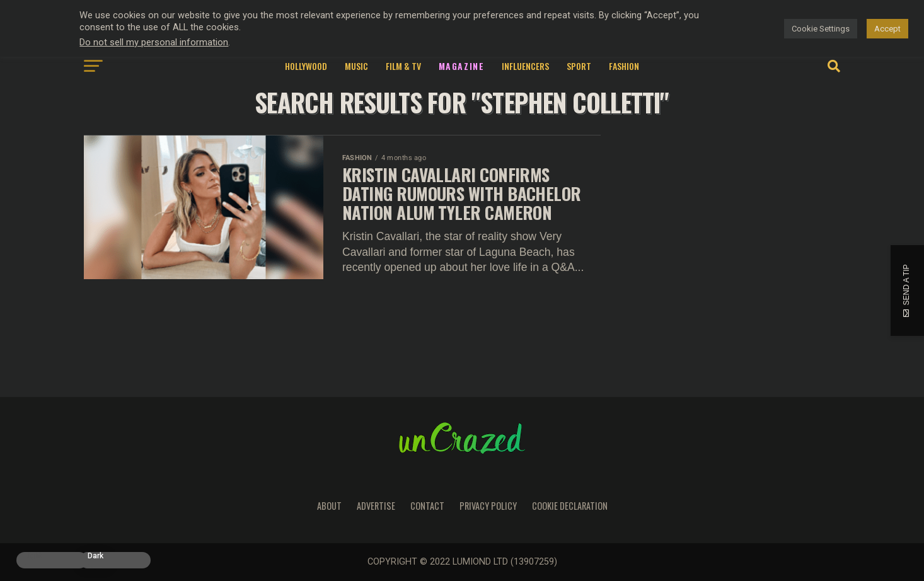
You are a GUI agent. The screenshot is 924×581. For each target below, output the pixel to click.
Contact (427, 506)
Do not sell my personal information (154, 42)
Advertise (376, 506)
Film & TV (403, 66)
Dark (95, 556)
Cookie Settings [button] (821, 29)
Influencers (525, 66)
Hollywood (306, 66)
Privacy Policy (488, 506)
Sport (579, 66)
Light (33, 556)
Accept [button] (887, 29)
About (329, 506)
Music (356, 66)
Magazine (462, 66)
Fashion (624, 66)
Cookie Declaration (570, 506)
